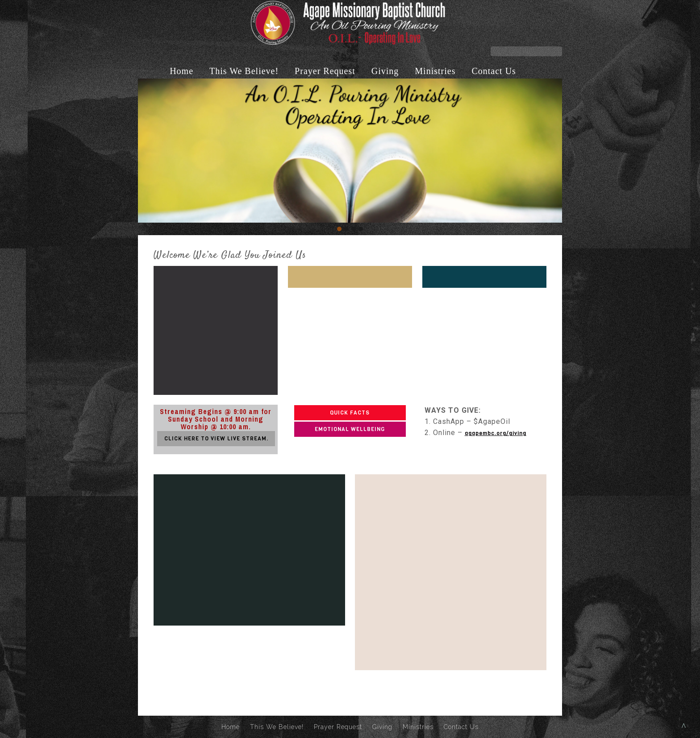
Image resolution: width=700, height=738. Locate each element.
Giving (385, 71)
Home (181, 71)
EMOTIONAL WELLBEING (350, 429)
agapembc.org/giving (496, 433)
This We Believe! (244, 71)
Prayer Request (325, 71)
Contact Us (494, 71)
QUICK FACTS (350, 413)
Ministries (435, 71)
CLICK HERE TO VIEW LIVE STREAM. (216, 439)
